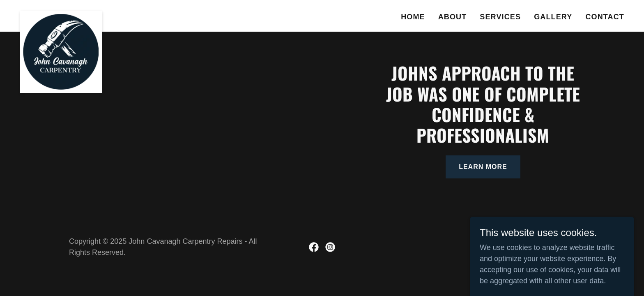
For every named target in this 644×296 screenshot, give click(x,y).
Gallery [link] (553, 17)
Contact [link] (605, 17)
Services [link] (500, 17)
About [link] (453, 17)
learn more (483, 167)
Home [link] (413, 17)
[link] (61, 14)
